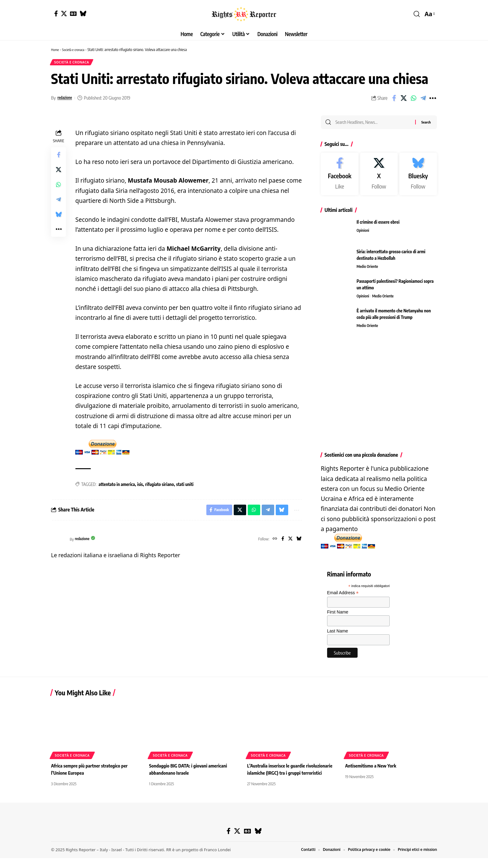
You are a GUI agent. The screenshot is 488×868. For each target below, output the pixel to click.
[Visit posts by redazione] (59, 543)
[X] (64, 14)
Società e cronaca (77, 49)
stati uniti (185, 487)
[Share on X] (404, 100)
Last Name (338, 635)
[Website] (272, 543)
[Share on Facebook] (394, 100)
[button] (417, 14)
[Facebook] (56, 14)
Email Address (343, 597)
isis (140, 487)
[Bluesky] (83, 14)
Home (56, 49)
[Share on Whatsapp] (413, 100)
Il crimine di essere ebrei (378, 226)
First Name (338, 616)
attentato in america (117, 487)
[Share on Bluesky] (59, 217)
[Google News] (73, 14)
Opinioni (364, 235)
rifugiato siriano (160, 487)
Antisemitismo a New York (372, 776)
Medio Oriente (368, 271)
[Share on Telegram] (423, 100)
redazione (66, 100)
